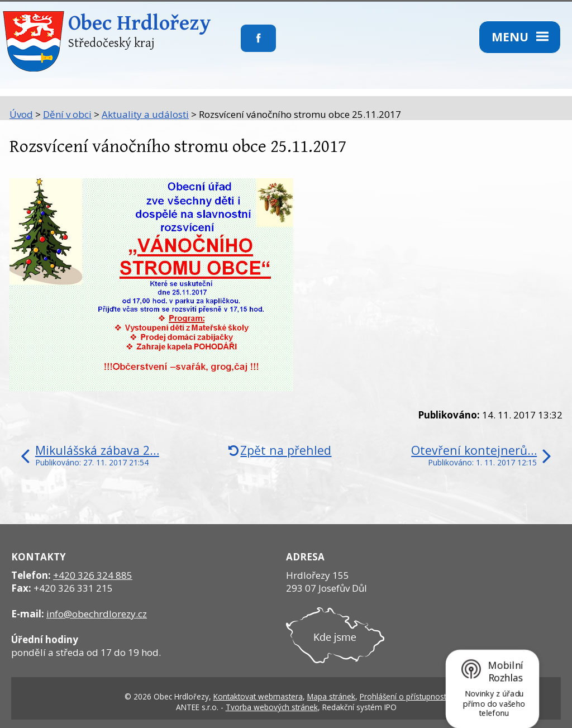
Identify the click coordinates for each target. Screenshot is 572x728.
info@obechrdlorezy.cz (97, 614)
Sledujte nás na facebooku (241, 45)
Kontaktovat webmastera (258, 696)
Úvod (21, 114)
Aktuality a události (145, 114)
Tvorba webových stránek (272, 707)
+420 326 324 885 (93, 575)
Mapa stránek (331, 696)
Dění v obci (67, 114)
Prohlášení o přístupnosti (404, 696)
